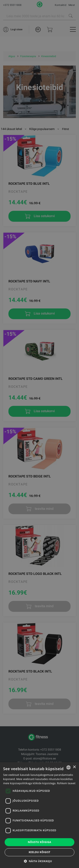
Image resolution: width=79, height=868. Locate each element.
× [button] (74, 767)
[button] (39, 861)
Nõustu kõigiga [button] (39, 842)
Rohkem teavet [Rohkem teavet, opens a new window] (66, 783)
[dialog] (39, 434)
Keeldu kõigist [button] (39, 852)
